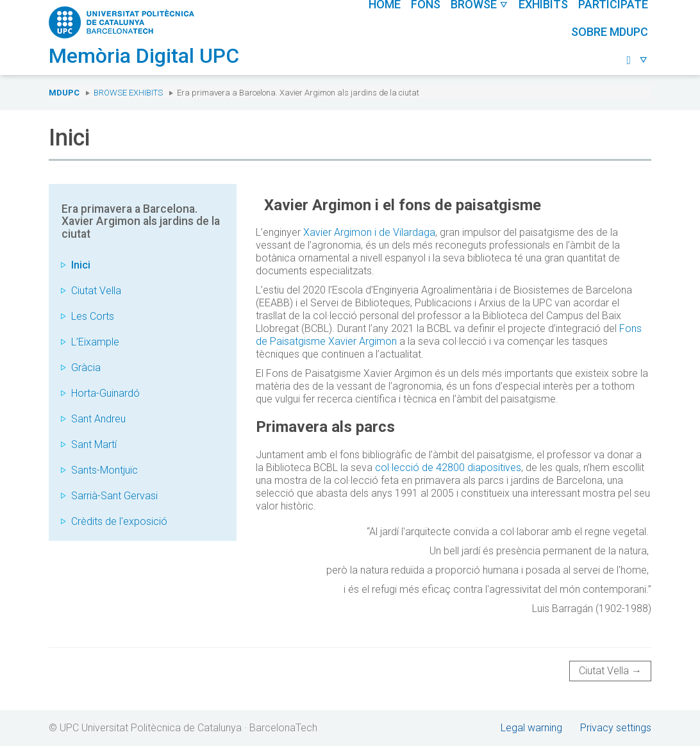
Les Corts (93, 316)
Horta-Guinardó (105, 393)
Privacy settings (616, 728)
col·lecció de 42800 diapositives (447, 468)
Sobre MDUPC (610, 32)
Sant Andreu (98, 419)
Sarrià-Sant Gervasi (114, 496)
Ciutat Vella (96, 291)
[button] (637, 61)
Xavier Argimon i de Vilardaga (369, 232)
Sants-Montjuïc (104, 470)
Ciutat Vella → (610, 671)
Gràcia (86, 368)
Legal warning (531, 728)
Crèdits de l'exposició (119, 521)
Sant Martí (94, 444)
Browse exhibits (128, 93)
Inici (81, 265)
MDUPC (64, 93)
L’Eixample (95, 342)
